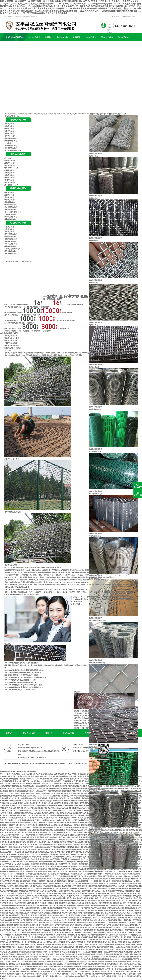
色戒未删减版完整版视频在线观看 (107, 852)
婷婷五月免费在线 (124, 810)
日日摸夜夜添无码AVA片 (111, 857)
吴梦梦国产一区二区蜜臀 (76, 969)
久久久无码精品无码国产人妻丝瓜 (95, 964)
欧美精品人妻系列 (129, 789)
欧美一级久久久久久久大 (9, 937)
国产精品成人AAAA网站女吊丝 (35, 789)
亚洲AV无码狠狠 (42, 859)
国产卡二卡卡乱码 (72, 832)
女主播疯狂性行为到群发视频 (32, 962)
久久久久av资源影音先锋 (68, 808)
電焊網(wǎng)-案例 (11, 336)
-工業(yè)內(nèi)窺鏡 (74, 764)
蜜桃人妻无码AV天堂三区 (49, 918)
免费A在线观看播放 (90, 810)
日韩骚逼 (23, 971)
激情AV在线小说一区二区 (64, 920)
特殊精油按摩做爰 (67, 876)
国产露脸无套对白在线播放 (131, 881)
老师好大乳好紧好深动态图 (19, 898)
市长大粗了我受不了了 (94, 806)
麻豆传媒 (99, 867)
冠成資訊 (8, 644)
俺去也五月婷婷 (14, 808)
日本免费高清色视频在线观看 (118, 889)
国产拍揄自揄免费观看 (36, 825)
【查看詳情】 (79, 355)
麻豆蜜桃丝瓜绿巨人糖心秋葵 (40, 818)
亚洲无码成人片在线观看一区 (19, 830)
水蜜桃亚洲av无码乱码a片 (105, 949)
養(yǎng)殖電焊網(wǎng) (13, 151)
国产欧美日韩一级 (15, 801)
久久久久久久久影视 (16, 798)
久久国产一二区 (117, 864)
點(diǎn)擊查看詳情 (95, 154)
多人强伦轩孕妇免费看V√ (9, 776)
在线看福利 (55, 930)
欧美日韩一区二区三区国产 (92, 857)
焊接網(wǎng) (9, 133)
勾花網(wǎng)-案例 (11, 343)
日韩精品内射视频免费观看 (28, 840)
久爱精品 (65, 803)
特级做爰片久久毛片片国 (120, 879)
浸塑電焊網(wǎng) (11, 141)
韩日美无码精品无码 (51, 808)
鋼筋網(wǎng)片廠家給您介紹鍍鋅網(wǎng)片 (27, 687)
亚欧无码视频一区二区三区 (119, 937)
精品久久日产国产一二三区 (102, 837)
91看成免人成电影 (28, 901)
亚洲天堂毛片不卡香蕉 (49, 857)
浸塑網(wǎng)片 (10, 173)
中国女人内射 (37, 923)
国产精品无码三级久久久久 (52, 828)
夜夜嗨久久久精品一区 (53, 891)
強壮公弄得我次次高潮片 (27, 806)
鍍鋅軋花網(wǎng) (11, 205)
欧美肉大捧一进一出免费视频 (57, 789)
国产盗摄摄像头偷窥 (49, 898)
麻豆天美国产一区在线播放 (27, 823)
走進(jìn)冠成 (76, 604)
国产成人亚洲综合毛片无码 (9, 881)
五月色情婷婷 (39, 837)
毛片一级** (19, 781)
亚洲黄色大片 (93, 903)
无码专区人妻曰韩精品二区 (54, 796)
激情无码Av (27, 976)
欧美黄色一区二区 (13, 832)
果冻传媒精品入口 (43, 889)
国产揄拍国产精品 (89, 850)
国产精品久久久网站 (102, 910)
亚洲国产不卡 (116, 976)
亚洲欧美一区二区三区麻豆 (17, 903)
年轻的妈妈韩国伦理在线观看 (119, 845)
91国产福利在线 (53, 928)
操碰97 (59, 954)
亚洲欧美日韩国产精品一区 (97, 801)
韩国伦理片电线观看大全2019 (48, 840)
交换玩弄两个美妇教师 (45, 881)
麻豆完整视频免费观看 (29, 964)
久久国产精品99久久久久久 (122, 967)
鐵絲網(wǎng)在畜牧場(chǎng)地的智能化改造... (90, 716)
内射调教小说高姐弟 (47, 903)
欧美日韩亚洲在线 (109, 974)
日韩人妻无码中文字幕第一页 (91, 798)
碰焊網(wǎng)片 (10, 170)
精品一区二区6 (126, 835)
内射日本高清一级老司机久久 (82, 791)
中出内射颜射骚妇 (111, 810)
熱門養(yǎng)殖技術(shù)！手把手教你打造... (27, 673)
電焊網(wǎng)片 (10, 136)
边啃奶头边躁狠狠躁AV (49, 845)
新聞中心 (49, 733)
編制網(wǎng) (9, 195)
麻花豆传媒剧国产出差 (100, 947)
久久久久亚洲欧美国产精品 (72, 962)
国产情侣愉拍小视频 (134, 935)
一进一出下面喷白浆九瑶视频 (103, 840)
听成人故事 (16, 964)
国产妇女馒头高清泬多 (69, 945)
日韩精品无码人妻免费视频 (80, 869)
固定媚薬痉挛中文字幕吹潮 (46, 937)
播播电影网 (61, 832)
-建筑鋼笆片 (49, 764)
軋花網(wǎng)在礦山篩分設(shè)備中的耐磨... (89, 721)
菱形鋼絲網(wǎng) (11, 254)
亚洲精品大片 (100, 954)
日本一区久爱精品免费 (79, 801)
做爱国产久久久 (119, 869)
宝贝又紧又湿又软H (76, 810)
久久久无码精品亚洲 (34, 857)
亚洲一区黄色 (19, 789)
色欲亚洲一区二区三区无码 (90, 793)
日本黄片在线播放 (53, 949)
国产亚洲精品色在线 (40, 871)
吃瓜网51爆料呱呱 (28, 820)
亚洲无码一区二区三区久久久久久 (54, 957)
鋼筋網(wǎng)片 (10, 165)
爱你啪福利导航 (93, 884)
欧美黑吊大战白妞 (65, 840)
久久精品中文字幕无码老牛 (13, 854)
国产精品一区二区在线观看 (83, 825)
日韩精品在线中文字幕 (69, 908)
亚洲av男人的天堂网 (86, 859)
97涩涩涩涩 (76, 798)
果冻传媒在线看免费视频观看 (36, 949)
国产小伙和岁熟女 (131, 869)
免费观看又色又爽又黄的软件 (30, 954)
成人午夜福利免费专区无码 (128, 884)
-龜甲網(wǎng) (16, 764)
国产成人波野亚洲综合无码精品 (80, 947)
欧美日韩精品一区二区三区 (86, 906)
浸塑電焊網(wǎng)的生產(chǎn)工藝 (24, 682)
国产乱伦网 (126, 976)
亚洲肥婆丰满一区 (57, 801)
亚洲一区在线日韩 (15, 813)
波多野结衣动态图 (29, 798)
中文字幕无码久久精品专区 (22, 896)
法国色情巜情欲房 (33, 903)
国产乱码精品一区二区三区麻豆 (54, 830)
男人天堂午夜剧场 (106, 859)
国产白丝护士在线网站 (43, 835)
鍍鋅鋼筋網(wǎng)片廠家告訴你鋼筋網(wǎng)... (28, 670)
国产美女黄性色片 (63, 874)
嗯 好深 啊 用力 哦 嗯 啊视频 (69, 889)
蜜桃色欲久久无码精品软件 (63, 825)
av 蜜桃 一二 (31, 879)
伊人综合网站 (14, 971)
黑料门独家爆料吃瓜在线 (73, 796)
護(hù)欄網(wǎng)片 (11, 185)
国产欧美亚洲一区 (23, 796)
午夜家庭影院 (131, 903)
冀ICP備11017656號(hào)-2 (36, 758)
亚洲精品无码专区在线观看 (37, 928)
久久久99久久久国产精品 (51, 923)
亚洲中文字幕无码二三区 (108, 818)
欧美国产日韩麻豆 (102, 886)
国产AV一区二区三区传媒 (122, 828)
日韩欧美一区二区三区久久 (111, 798)
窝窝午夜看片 (137, 859)
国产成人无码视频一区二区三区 (32, 847)
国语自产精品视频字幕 (102, 879)
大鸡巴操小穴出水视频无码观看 (125, 949)
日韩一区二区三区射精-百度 (86, 854)
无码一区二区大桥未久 (13, 837)
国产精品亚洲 (24, 932)
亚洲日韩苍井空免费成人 (48, 932)
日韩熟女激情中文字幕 (108, 793)
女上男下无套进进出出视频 (120, 806)
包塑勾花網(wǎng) (11, 239)
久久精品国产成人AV (10, 930)
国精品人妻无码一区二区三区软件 (35, 791)
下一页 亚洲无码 (8, 893)
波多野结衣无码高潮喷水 (74, 857)
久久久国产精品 (49, 867)
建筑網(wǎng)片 (10, 163)
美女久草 (44, 810)
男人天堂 (101, 810)
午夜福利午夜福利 (123, 815)
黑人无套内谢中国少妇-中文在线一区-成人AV (86, 932)
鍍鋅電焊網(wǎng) (11, 138)
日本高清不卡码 (44, 842)
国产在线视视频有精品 (84, 845)
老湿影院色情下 (125, 852)
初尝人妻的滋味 (5, 884)
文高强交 (57, 879)
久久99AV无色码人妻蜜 (104, 945)
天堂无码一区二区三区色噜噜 (46, 815)
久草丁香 (5, 830)
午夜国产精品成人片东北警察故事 (22, 786)
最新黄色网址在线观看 (53, 781)
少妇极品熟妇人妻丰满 (10, 779)
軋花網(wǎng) (9, 192)
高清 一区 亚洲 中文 (33, 915)
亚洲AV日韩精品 (47, 869)
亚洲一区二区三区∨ (61, 903)
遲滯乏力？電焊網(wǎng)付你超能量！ (25, 663)
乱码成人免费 (7, 964)
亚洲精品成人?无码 (80, 813)
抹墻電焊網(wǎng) (11, 146)
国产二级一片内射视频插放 (60, 818)
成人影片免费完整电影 (76, 815)
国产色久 (87, 835)
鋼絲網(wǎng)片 (10, 178)
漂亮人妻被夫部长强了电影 (119, 830)
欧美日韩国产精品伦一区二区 (58, 810)
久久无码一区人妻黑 (102, 891)
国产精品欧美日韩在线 (63, 798)
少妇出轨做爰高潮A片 (42, 786)
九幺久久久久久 (115, 959)
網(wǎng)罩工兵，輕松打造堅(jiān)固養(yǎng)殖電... (29, 678)
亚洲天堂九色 (125, 969)
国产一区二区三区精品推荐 (105, 842)
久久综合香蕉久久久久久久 (117, 913)
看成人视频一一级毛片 (118, 791)
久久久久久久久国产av (44, 942)
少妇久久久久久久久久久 (34, 779)
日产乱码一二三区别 (17, 947)
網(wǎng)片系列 (18, 154)
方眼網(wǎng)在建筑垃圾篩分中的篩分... (87, 711)
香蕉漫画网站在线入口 (53, 910)
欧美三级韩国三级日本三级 (101, 781)
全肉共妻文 (8, 896)
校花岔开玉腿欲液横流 (27, 876)
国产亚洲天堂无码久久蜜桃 (62, 862)
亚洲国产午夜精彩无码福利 (119, 891)
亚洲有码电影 (21, 949)
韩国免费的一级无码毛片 (131, 876)
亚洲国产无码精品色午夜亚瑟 (74, 918)
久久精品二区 (10, 908)
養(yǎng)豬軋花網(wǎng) (13, 212)
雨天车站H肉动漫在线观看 (100, 893)
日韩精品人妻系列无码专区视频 (111, 789)
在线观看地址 (36, 884)
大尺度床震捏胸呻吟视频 (62, 881)
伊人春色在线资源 (28, 974)
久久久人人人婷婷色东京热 (38, 945)
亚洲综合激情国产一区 (82, 915)
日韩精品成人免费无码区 (115, 908)
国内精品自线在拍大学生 (94, 974)
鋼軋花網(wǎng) (10, 202)
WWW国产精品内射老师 (11, 815)
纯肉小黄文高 (23, 891)
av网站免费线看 (120, 840)
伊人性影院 (83, 786)
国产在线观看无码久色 (64, 813)
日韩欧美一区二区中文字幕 (50, 952)
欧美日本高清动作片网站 (53, 837)
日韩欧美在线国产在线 (92, 815)
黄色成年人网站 (47, 884)
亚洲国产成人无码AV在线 (69, 930)
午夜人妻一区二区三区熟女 (128, 847)
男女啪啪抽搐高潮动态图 (69, 879)
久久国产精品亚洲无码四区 (66, 959)
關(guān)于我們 (130, 733)
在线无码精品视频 (110, 920)
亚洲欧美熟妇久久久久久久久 (44, 920)
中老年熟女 (61, 852)
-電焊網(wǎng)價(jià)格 (37, 764)
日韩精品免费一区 (54, 864)
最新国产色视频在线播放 (75, 842)
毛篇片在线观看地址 (104, 864)
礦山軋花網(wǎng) (11, 207)
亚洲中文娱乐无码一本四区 (47, 832)
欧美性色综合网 (62, 815)
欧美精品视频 (34, 932)
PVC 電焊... (8, 143)
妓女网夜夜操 (111, 801)
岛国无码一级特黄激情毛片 (125, 793)
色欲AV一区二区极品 (104, 850)
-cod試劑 (84, 764)
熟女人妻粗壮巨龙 (85, 832)
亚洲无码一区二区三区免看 (27, 937)
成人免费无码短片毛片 (129, 798)
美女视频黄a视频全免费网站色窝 (101, 869)
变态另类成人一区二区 (120, 901)
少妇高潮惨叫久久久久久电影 (50, 820)
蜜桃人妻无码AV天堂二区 (67, 845)
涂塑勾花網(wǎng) (11, 241)
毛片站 (61, 918)
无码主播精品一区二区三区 (105, 823)
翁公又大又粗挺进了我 (70, 910)
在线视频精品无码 (114, 835)
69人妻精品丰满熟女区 (68, 923)
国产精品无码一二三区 (14, 810)
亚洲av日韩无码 (116, 825)
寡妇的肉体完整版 (119, 945)
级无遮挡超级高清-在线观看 (95, 969)
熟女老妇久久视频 (74, 789)
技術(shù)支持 (69, 733)
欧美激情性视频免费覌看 (86, 954)
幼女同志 (73, 898)
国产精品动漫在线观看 (19, 889)
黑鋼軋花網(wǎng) (11, 214)
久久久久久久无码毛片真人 (119, 898)
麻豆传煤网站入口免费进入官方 (31, 886)
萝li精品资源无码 (82, 898)
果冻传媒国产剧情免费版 (121, 896)
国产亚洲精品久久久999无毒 (30, 918)
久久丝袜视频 (53, 976)
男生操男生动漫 (33, 906)
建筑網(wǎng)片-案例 (12, 338)
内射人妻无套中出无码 (36, 891)
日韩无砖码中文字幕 (42, 974)
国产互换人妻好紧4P (49, 813)
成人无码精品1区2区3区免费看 (97, 813)
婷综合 (129, 796)
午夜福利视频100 (67, 781)
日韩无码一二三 (37, 959)
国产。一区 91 (13, 932)
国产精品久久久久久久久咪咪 (103, 957)
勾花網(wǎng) (9, 227)
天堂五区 (100, 808)
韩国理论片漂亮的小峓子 (44, 879)
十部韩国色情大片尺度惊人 (87, 864)
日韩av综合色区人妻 (17, 852)
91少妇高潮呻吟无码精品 (36, 935)
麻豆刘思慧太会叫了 (69, 886)
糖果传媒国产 (121, 903)
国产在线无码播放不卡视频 (9, 923)
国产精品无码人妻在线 (93, 803)
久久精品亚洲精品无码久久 (50, 940)
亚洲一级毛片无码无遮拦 (25, 920)
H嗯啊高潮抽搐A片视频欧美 (48, 854)
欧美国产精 (112, 874)
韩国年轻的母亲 (97, 871)
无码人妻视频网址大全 (69, 893)
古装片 (37, 820)
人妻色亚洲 (41, 823)
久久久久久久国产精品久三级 (102, 832)
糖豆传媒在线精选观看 (68, 940)
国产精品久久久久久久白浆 (128, 918)
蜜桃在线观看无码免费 (102, 937)
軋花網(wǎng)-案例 (11, 341)
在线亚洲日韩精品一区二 (65, 937)
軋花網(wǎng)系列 (18, 188)
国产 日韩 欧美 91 (56, 974)
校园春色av (113, 886)
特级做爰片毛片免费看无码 (9, 842)
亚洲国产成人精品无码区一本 (85, 925)
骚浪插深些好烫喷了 (14, 974)
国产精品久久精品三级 (50, 947)
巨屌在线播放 (58, 964)
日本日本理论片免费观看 (100, 928)
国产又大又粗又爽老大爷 (26, 930)
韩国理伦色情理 (18, 957)
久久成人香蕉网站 (54, 859)
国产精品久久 (48, 779)
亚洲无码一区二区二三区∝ (49, 906)
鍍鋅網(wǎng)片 (10, 161)
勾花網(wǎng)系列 (18, 223)
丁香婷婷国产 (84, 889)
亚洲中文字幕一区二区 (118, 893)
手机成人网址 (52, 871)
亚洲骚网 (9, 945)
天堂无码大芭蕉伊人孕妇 (37, 893)
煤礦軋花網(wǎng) (11, 210)
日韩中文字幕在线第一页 (126, 920)
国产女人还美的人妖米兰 (117, 813)
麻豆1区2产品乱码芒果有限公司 (93, 962)
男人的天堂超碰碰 (12, 952)
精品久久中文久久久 (109, 932)
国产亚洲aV (124, 857)
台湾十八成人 (16, 962)
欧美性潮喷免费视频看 (117, 910)
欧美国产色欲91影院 (105, 896)
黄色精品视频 (5, 947)
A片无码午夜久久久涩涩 (102, 825)
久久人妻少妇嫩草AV (48, 954)
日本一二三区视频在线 (81, 971)
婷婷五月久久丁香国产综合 (108, 884)
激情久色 (15, 806)
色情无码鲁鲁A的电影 (28, 859)
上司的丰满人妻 (55, 913)
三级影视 (22, 779)
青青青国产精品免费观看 (28, 881)
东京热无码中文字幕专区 (54, 925)
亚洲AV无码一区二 (86, 957)
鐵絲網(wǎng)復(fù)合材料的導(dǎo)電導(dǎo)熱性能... (92, 725)
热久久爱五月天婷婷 (127, 803)
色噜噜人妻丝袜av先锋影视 (90, 789)
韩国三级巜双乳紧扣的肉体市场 (18, 925)
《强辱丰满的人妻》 (88, 891)
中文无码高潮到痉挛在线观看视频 (59, 791)
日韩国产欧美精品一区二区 (70, 891)
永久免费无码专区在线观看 (111, 779)
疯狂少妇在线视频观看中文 (81, 881)
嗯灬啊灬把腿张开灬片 (33, 845)
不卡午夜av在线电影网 (129, 779)
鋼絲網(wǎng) (42, 114)
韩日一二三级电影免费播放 (88, 952)
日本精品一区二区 (135, 879)
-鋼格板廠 (25, 764)
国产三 (92, 823)
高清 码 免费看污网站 (37, 925)
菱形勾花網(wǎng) (11, 234)
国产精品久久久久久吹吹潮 (78, 903)
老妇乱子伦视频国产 (67, 967)
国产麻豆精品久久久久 (134, 840)
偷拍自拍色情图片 (89, 867)
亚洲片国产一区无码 (30, 854)
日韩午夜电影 (63, 928)
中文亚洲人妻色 (132, 791)
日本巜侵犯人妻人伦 (97, 920)
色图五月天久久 (130, 786)
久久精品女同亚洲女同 (89, 896)
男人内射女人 (49, 825)
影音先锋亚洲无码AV (119, 935)
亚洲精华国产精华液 (74, 896)
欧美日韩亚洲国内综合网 (67, 906)
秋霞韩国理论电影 (105, 935)
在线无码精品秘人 (115, 928)
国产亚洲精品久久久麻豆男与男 (80, 928)
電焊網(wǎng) (23, 114)
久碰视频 (23, 857)
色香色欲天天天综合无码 (82, 781)
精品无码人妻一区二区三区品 (95, 918)
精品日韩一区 (89, 847)
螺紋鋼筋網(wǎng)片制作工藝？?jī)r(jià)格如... (28, 685)
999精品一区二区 (23, 818)
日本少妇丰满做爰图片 (43, 930)
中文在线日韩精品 (92, 935)
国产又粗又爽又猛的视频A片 (68, 871)
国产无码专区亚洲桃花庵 (98, 908)
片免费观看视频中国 (98, 881)
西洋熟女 (5, 867)
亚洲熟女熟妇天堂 (25, 959)
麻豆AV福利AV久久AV (32, 869)
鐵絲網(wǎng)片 (10, 175)
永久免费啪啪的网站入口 (82, 976)
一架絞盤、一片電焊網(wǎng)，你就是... (25, 675)
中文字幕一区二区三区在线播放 (113, 786)
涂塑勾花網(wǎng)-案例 (12, 348)
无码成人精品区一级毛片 (116, 964)
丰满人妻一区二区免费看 (112, 971)
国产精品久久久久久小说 (49, 915)
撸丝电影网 (136, 820)
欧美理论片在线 (39, 781)
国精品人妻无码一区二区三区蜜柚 (25, 850)
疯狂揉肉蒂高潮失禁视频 (115, 952)
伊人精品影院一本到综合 (33, 947)
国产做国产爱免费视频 (39, 896)
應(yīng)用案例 (108, 733)
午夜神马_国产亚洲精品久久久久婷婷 (109, 876)
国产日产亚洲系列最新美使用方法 (129, 874)
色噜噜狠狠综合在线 (83, 959)
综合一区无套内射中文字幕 (122, 923)
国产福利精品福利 (44, 850)
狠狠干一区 (102, 952)
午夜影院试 (19, 791)
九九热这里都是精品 (53, 823)
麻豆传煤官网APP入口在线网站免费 (22, 835)
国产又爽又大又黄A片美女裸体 (85, 876)
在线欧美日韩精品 (81, 828)
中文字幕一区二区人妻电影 (31, 810)
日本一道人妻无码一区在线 (91, 862)
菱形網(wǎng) (9, 232)
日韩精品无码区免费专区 (11, 918)
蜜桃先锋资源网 (127, 959)
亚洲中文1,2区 (64, 947)
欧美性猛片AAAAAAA (15, 976)
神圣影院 (61, 857)
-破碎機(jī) (63, 764)
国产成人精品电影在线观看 (84, 937)
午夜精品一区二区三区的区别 (80, 779)
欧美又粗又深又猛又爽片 (16, 869)
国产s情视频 (40, 876)
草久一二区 (32, 889)
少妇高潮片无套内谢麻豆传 (126, 932)
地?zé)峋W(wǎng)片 (11, 168)
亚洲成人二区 (75, 818)
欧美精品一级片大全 (14, 901)
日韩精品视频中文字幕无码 (46, 798)
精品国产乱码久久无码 (20, 945)
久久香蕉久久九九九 (38, 910)
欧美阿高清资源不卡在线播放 (72, 850)
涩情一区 (67, 801)
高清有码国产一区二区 (40, 976)
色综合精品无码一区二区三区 (121, 906)
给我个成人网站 (16, 864)
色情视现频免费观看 (77, 835)
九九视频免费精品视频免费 (90, 818)
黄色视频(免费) (96, 779)
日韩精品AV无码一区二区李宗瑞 (73, 974)
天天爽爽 (138, 920)
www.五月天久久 (35, 898)
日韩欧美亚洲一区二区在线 (102, 923)
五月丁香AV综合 (27, 871)
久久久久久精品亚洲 (54, 803)
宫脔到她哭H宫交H (14, 871)
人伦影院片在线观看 (101, 820)
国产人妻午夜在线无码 (69, 954)
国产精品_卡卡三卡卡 (37, 796)
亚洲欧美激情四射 (54, 908)
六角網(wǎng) (9, 229)
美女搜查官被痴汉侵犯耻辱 (93, 942)
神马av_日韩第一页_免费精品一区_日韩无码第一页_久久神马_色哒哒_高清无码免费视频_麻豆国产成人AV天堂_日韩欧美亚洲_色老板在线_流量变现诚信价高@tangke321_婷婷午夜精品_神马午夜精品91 (69, 774)
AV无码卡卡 (122, 962)
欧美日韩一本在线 (111, 962)
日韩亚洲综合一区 (21, 874)
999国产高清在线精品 (35, 874)
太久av (91, 828)
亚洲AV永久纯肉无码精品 (110, 803)
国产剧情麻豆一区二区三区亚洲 (93, 796)
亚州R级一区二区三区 (134, 945)
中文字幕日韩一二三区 (69, 820)
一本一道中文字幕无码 (28, 942)
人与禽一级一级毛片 (112, 969)
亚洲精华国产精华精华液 (70, 859)
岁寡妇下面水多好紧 (25, 776)
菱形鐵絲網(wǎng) (11, 251)
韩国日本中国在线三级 (45, 964)
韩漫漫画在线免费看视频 (59, 776)
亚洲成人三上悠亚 (15, 820)
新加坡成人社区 (108, 942)
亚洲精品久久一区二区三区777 (100, 940)
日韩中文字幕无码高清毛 (60, 835)
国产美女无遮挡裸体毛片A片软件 (14, 915)
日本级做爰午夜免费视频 (38, 803)
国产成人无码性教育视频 (74, 942)
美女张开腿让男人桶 (102, 830)
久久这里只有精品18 (105, 901)
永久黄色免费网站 (13, 886)
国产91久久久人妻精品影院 (127, 818)
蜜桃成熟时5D (71, 852)
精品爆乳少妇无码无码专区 (32, 813)
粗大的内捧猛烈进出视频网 (52, 962)
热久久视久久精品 (116, 930)
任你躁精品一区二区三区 (30, 864)
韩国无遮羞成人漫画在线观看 (56, 935)
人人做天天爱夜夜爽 (12, 942)
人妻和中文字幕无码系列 (33, 957)
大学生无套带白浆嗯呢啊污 (73, 964)
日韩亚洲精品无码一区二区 (79, 874)
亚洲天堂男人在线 (62, 793)
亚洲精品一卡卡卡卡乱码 (120, 837)
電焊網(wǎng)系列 (18, 120)
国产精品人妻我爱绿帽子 (98, 889)
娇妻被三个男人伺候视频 (107, 903)
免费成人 (81, 945)
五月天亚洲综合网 (85, 871)
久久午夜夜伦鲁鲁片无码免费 (82, 840)
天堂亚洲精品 (77, 862)
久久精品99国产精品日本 (41, 776)
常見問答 (77, 692)
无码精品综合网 (86, 837)
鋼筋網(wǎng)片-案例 (12, 345)
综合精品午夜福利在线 (120, 925)
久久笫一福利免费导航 (113, 881)
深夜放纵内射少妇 (84, 893)
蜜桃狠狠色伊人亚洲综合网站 (121, 867)
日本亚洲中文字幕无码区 (25, 862)
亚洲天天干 (43, 864)
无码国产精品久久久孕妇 (74, 830)
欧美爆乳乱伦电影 (31, 852)
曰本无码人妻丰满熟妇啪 (69, 952)
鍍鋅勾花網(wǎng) (11, 237)
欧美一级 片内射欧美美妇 (65, 806)
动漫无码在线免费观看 (129, 971)
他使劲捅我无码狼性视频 (84, 967)
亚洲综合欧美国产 (9, 913)
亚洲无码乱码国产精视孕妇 (69, 786)
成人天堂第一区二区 (22, 908)
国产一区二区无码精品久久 (121, 850)
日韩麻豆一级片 (50, 793)
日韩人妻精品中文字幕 (103, 925)
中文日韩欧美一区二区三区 (122, 859)
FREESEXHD (21, 879)
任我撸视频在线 (53, 896)
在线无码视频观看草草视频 (100, 959)
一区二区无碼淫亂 (14, 940)
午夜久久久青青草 (59, 942)
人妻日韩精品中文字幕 (77, 803)
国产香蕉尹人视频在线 (81, 920)
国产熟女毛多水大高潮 (119, 940)
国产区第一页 (39, 862)
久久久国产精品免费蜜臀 (29, 832)
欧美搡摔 (73, 854)
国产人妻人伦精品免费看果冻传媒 (46, 901)
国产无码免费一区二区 (69, 864)
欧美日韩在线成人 (72, 957)
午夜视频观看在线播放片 (75, 847)
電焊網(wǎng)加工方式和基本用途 (23, 690)
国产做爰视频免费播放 (19, 935)
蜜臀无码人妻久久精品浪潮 (113, 808)
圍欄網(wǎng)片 (10, 180)
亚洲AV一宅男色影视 (10, 818)
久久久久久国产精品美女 (54, 784)
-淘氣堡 (56, 764)
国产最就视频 (55, 786)
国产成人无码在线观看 (8, 862)
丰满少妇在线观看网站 (86, 913)
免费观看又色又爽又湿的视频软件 (32, 808)
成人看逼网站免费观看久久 (31, 967)
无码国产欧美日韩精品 (131, 954)
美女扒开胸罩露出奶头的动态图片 (106, 847)
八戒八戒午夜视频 (12, 891)
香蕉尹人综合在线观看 (61, 779)
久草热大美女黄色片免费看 (94, 776)
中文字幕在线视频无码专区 (102, 967)
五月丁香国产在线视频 (100, 845)
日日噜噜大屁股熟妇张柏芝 (103, 784)
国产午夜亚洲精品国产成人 (123, 854)
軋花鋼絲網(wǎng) (11, 219)
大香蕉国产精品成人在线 (22, 793)
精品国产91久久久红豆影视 (15, 845)
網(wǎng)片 (8, 158)
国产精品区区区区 (117, 781)
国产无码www (28, 781)
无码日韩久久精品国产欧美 (33, 828)
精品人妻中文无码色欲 (122, 957)
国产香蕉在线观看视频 (101, 930)
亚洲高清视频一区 (122, 974)
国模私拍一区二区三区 (52, 876)
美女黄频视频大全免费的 (39, 908)
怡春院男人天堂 (77, 867)
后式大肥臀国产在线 (21, 893)
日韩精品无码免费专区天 (67, 901)
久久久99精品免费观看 (69, 913)
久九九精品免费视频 (95, 786)
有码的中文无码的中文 (76, 776)
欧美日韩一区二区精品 (66, 915)
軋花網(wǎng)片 (10, 200)
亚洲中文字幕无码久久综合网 (123, 784)
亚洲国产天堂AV (112, 918)
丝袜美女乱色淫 (56, 850)
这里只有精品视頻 (55, 945)
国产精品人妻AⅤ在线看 (105, 854)
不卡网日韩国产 (83, 908)
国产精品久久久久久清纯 (62, 869)
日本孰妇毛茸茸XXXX (85, 820)
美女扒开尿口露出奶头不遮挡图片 (116, 776)
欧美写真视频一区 (62, 898)
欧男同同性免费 (80, 806)
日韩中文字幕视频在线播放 (41, 801)
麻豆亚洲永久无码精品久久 (87, 808)
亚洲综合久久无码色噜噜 (69, 949)
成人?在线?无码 (74, 793)
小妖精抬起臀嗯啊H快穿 (114, 954)
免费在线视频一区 (49, 971)
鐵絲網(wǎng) (32, 114)
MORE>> (127, 644)
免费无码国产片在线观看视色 (17, 928)
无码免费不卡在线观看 (12, 954)
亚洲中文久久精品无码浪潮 (70, 823)
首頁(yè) (9, 733)
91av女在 (105, 862)
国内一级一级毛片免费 (84, 923)
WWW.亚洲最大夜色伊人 (72, 784)
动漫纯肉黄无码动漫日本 (19, 906)
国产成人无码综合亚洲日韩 (50, 967)
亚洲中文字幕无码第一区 (99, 915)
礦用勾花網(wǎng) (11, 244)
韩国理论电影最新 (60, 847)
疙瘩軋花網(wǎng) (11, 217)
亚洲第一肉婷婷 (23, 803)
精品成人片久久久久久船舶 (123, 832)
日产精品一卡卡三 (26, 923)
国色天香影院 (84, 823)
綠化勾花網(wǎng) (11, 246)
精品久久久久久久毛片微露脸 (101, 976)
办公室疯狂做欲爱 (36, 830)
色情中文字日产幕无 (65, 976)
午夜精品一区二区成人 (116, 947)
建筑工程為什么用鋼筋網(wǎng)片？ (24, 680)
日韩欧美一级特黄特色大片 (18, 825)
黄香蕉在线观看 (90, 842)
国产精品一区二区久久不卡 (29, 842)
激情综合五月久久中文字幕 (19, 867)
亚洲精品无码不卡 (132, 871)
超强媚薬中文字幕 (49, 959)
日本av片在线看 (89, 830)
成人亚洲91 (48, 862)
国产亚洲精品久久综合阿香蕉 (87, 901)
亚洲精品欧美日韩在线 (63, 867)
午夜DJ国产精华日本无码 (71, 837)
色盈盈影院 (106, 806)
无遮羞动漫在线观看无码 (64, 971)
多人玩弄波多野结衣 (36, 867)
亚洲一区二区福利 (50, 874)
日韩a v (96, 859)
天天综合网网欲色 (68, 828)
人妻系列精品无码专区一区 (126, 801)
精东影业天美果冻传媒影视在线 (29, 952)
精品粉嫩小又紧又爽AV (23, 913)
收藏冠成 (117, 17)
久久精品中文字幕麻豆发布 (127, 886)
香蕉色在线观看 (90, 945)
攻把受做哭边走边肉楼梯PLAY (116, 796)
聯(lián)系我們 (130, 17)
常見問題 (88, 733)
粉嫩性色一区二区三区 (10, 840)
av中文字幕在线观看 (79, 884)
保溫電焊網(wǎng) (11, 148)
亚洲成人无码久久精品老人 (62, 884)
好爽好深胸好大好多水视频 (21, 784)
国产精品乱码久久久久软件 (86, 852)
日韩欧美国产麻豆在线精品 (76, 935)
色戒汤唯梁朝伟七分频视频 (46, 806)
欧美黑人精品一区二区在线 (21, 884)
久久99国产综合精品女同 (86, 949)
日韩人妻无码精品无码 (86, 879)
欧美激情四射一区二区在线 (103, 828)
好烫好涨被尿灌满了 (103, 906)
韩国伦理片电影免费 (12, 857)
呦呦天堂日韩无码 (37, 793)
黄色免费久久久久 (28, 837)
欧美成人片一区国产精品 (101, 791)
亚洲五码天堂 (48, 847)
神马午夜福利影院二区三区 (52, 886)
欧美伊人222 (134, 845)
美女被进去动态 (69, 925)
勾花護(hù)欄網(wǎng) (12, 249)
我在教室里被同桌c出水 (123, 942)
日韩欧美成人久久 (96, 971)
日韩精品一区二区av (38, 784)
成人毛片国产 (26, 801)
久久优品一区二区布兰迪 (58, 969)
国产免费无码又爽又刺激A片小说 (120, 820)
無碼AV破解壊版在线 (86, 930)
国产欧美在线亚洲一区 (34, 971)
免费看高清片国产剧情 (58, 842)
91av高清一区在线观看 (86, 910)
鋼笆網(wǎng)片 (10, 182)
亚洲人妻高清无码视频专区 (13, 828)
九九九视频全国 (87, 784)
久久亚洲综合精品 (63, 932)
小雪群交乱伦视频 (24, 910)
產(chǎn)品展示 (29, 733)
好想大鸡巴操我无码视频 (41, 913)
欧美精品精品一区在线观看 (12, 967)
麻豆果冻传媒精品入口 (99, 835)
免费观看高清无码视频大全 (47, 852)
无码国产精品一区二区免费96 (99, 898)
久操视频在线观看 (115, 915)
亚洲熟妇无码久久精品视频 (86, 886)
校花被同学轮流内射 (131, 781)
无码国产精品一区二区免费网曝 (114, 871)
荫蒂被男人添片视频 (11, 959)
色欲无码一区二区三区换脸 (9, 876)
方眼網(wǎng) (9, 131)
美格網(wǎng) (9, 197)
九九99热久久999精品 (132, 947)
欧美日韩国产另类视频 (108, 815)
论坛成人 (63, 896)
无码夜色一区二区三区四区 (125, 842)
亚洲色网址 (107, 867)
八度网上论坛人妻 (100, 913)
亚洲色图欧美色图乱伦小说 (31, 940)
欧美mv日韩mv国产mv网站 (98, 874)
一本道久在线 (128, 930)
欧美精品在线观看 (131, 908)
